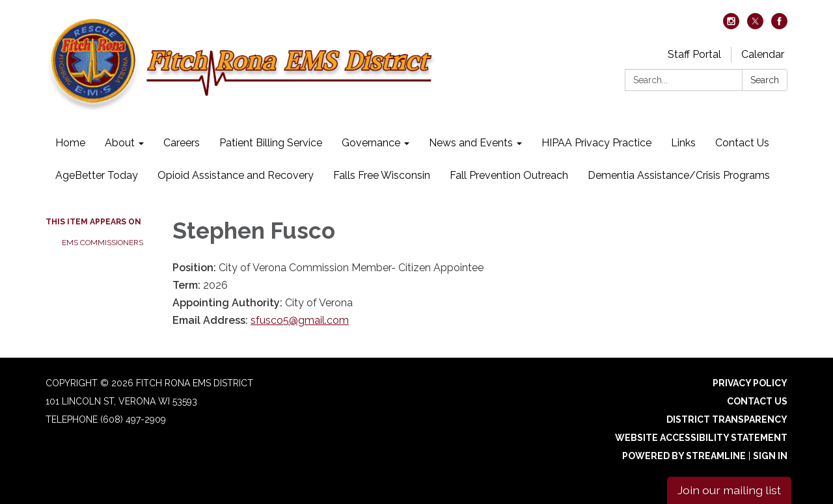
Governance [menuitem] (371, 143)
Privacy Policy (750, 383)
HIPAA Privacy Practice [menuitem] (596, 143)
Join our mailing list (729, 490)
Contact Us (757, 401)
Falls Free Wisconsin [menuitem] (382, 175)
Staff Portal (694, 54)
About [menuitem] (120, 143)
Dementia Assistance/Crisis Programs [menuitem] (679, 175)
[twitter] (755, 26)
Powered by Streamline (684, 456)
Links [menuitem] (683, 143)
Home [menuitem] (70, 143)
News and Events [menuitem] (471, 143)
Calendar (763, 54)
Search (765, 80)
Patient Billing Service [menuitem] (271, 143)
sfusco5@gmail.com (300, 320)
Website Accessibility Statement (701, 438)
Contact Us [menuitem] (742, 143)
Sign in (770, 456)
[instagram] (731, 26)
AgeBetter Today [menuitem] (97, 175)
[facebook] (779, 26)
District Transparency (727, 419)
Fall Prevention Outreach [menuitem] (509, 175)
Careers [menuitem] (182, 143)
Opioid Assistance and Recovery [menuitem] (236, 175)
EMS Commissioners (102, 243)
